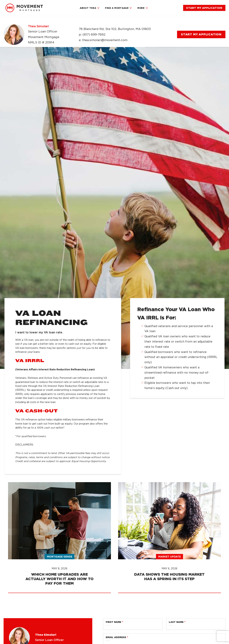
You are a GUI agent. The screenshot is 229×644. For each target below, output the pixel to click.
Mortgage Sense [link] (60, 557)
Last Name (176, 622)
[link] (24, 8)
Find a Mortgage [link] (119, 8)
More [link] (143, 8)
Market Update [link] (170, 557)
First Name (113, 622)
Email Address (116, 637)
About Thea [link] (90, 8)
